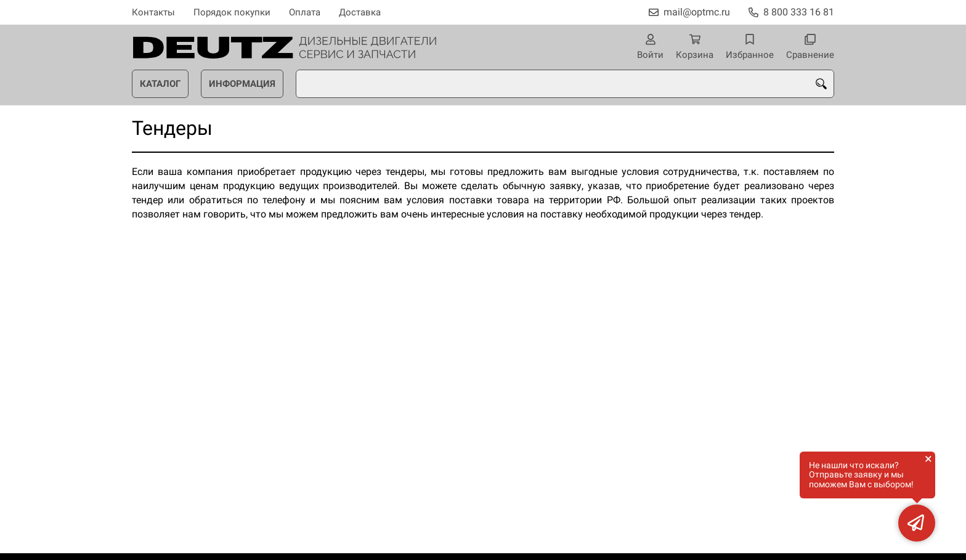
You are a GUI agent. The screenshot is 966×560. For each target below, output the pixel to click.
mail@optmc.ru (697, 12)
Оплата (305, 12)
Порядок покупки (232, 12)
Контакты (153, 12)
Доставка (360, 12)
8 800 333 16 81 (799, 12)
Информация (242, 84)
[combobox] (565, 84)
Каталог (160, 84)
